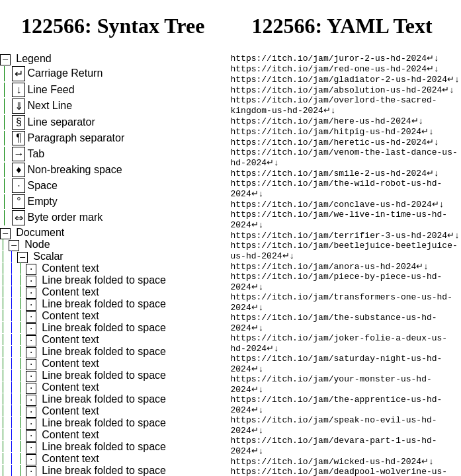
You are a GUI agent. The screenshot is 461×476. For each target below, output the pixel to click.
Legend (33, 59)
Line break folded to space (104, 280)
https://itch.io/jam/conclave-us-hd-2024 (331, 225)
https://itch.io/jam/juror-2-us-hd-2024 (329, 59)
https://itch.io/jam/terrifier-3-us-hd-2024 (339, 261)
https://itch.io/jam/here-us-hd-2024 (321, 130)
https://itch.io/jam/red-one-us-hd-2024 (329, 71)
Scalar (48, 256)
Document (40, 232)
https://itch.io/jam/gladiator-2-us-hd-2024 (339, 83)
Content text (70, 268)
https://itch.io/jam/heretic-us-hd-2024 (329, 154)
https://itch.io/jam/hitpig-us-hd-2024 (326, 142)
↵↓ (433, 59)
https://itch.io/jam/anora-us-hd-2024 (324, 297)
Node (37, 244)
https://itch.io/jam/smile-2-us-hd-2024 (329, 190)
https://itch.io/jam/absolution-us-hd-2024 (337, 95)
